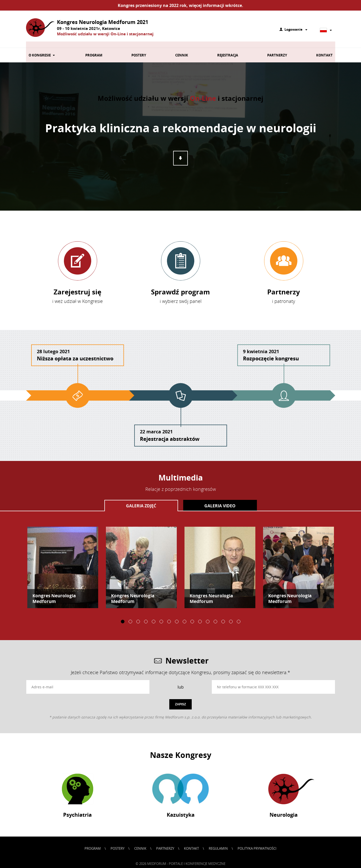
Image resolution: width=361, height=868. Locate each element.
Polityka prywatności (257, 842)
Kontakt (324, 49)
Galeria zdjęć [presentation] (141, 499)
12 (208, 615)
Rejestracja (228, 49)
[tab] (141, 499)
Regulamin (218, 842)
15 (231, 615)
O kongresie (42, 49)
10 (192, 615)
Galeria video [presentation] (220, 499)
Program (94, 49)
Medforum (157, 857)
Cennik (182, 49)
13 (215, 615)
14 (223, 615)
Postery (139, 49)
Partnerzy (277, 49)
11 (200, 615)
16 (239, 615)
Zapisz (180, 698)
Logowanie (293, 30)
